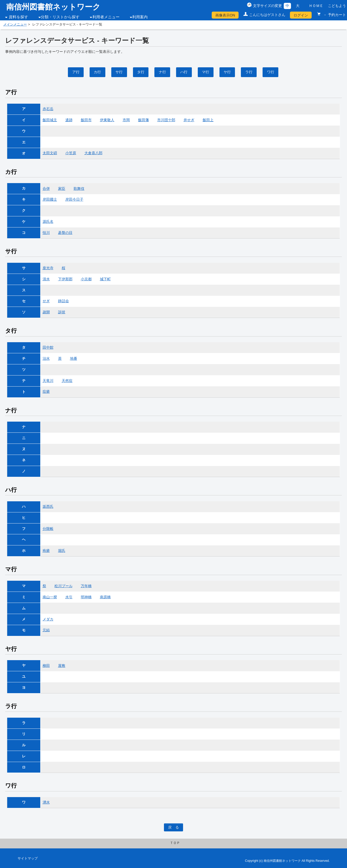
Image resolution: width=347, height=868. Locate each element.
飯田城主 (50, 120)
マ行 (206, 72)
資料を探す (18, 17)
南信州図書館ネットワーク (53, 7)
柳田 (46, 666)
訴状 (62, 312)
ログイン (301, 15)
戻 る (174, 827)
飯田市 (86, 120)
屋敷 (62, 666)
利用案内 (140, 17)
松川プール (64, 586)
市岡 (126, 120)
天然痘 (67, 381)
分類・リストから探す (60, 17)
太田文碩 (50, 153)
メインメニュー (15, 24)
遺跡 (69, 120)
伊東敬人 (107, 120)
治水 (46, 358)
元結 (46, 630)
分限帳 (48, 529)
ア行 (76, 72)
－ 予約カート (334, 15)
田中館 (48, 347)
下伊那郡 (65, 279)
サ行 (119, 72)
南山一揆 (50, 597)
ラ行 (249, 72)
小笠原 (71, 153)
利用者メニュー (106, 17)
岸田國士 (50, 199)
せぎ (46, 301)
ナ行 (162, 72)
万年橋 (86, 586)
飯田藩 (144, 120)
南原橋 (105, 597)
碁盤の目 (65, 233)
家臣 (62, 189)
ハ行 (184, 72)
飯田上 (208, 120)
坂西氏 (48, 506)
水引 (69, 597)
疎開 (46, 312)
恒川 (46, 233)
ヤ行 (227, 72)
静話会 (64, 301)
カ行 (97, 72)
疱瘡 (46, 551)
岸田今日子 (74, 199)
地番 (74, 358)
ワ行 (271, 72)
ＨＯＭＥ (316, 6)
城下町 (105, 279)
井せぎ (189, 120)
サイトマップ (28, 858)
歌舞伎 (79, 189)
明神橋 (86, 597)
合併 (46, 189)
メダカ (48, 619)
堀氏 (62, 551)
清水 (46, 279)
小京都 (86, 279)
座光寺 (48, 268)
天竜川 (48, 381)
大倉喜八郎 (93, 153)
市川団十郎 (166, 120)
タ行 (141, 72)
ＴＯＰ (175, 843)
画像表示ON (225, 15)
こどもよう (337, 6)
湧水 (46, 802)
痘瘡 (46, 391)
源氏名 (48, 222)
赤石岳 (48, 109)
